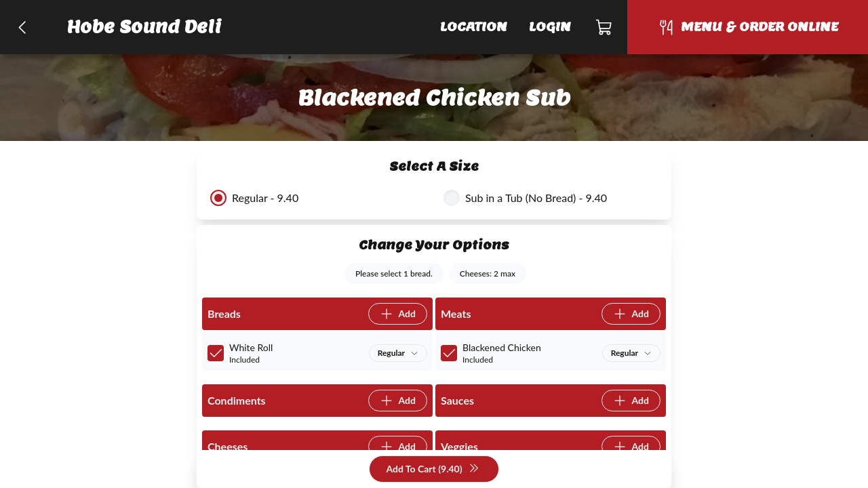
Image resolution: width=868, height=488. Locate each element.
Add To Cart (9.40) (432, 469)
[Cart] (605, 27)
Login (550, 27)
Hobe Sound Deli (144, 27)
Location (474, 27)
